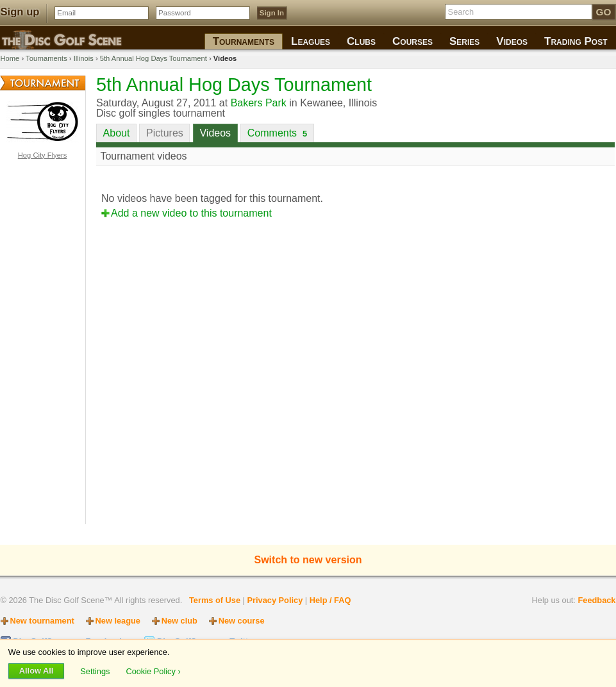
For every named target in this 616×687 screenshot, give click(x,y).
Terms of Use (215, 600)
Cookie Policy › (153, 671)
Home (10, 58)
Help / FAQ (330, 600)
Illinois (84, 58)
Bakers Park (259, 103)
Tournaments (46, 58)
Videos (215, 133)
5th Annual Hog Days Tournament (154, 58)
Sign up (20, 12)
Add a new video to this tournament (191, 213)
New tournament (42, 621)
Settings (96, 671)
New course (242, 621)
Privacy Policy (275, 600)
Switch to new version (308, 560)
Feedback (596, 600)
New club (179, 621)
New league (118, 621)
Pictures (165, 133)
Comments (277, 133)
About (117, 133)
